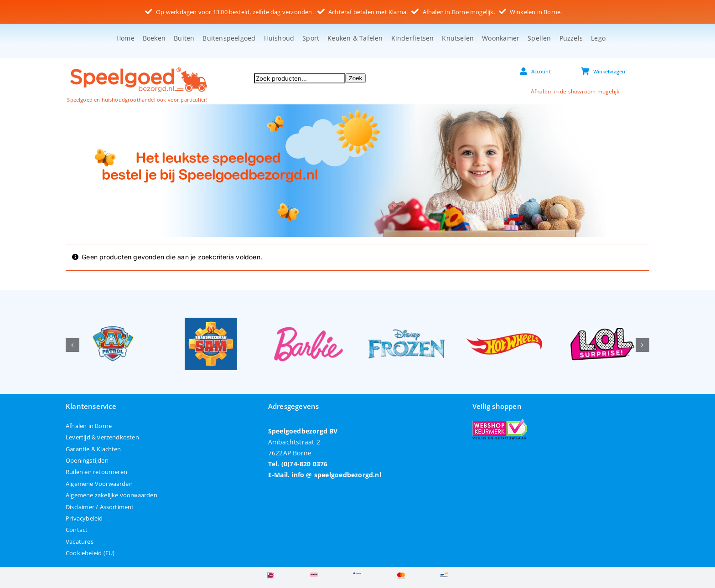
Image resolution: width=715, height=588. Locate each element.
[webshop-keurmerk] (500, 422)
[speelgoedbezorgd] (138, 67)
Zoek (356, 78)
